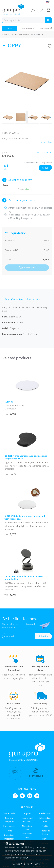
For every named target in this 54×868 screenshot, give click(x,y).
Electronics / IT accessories (22, 34)
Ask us (45, 168)
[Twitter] (22, 796)
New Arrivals (28, 28)
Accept (18, 864)
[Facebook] (15, 796)
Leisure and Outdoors (27, 820)
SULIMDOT (10, 402)
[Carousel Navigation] (51, 28)
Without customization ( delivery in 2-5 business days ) (30, 209)
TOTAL (8, 259)
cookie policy (20, 858)
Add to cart (27, 268)
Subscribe (43, 636)
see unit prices (44, 152)
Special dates (45, 813)
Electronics (9, 826)
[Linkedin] (37, 796)
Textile (45, 826)
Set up (38, 864)
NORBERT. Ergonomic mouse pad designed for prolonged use (26, 457)
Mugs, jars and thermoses (27, 829)
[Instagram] (30, 796)
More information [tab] (14, 299)
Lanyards (27, 813)
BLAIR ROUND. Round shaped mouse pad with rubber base (25, 517)
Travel (45, 839)
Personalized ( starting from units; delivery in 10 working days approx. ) (29, 216)
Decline (28, 864)
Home (5, 34)
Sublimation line (45, 820)
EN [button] (48, 2)
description (46, 142)
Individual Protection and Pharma (9, 839)
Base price (10, 240)
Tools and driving (45, 832)
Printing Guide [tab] (34, 299)
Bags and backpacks (9, 820)
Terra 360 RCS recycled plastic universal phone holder (24, 578)
